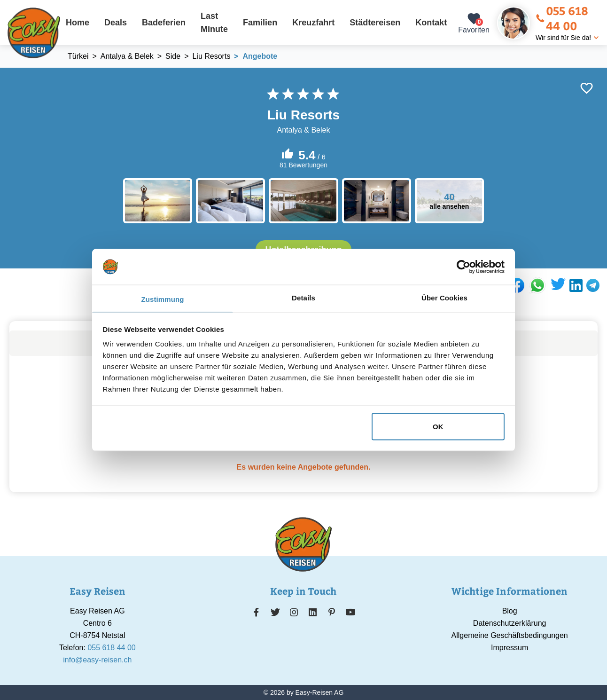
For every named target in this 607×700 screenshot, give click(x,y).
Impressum (510, 648)
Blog (510, 611)
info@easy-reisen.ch (97, 660)
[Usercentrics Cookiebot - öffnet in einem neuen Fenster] (463, 267)
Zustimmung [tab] (163, 299)
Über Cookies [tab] (444, 298)
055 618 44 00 (562, 18)
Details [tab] (303, 298)
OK (438, 426)
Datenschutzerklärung (510, 623)
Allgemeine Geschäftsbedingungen (510, 635)
